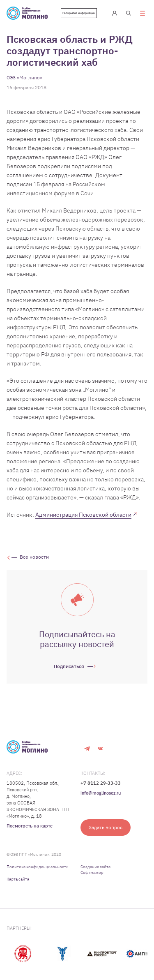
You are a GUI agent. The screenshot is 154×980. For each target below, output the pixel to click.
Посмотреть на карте (30, 826)
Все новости (34, 557)
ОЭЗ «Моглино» (24, 77)
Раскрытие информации (79, 13)
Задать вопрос (106, 827)
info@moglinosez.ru (101, 793)
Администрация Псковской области (83, 515)
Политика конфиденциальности (38, 867)
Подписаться (69, 666)
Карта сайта (18, 879)
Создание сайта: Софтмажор (96, 870)
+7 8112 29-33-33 (101, 783)
